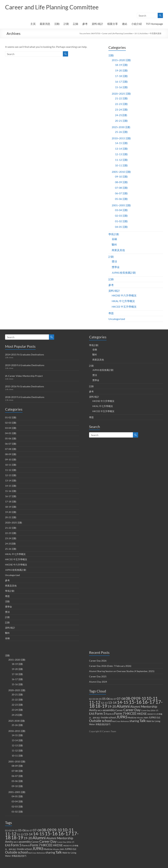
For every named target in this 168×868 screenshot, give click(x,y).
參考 (85, 24)
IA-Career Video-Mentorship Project (24, 376)
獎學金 (116, 267)
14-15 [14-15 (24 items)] (39, 834)
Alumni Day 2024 (98, 682)
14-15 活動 (121, 143)
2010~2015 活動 (121, 138)
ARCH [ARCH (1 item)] (16, 842)
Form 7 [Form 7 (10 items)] (35, 845)
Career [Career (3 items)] (35, 842)
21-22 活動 (121, 98)
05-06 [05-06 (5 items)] (22, 830)
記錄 (76, 24)
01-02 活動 (121, 221)
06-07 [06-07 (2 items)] (29, 831)
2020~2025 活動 (121, 94)
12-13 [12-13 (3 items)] (20, 834)
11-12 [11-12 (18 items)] (11, 834)
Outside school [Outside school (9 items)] (16, 852)
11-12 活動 (121, 160)
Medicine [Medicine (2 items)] (48, 849)
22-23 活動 (121, 104)
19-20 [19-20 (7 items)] (28, 838)
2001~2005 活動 (121, 205)
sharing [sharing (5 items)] (50, 852)
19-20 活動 (121, 70)
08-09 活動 (121, 182)
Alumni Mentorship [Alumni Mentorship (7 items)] (60, 838)
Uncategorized (117, 319)
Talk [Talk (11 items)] (59, 852)
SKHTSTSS (96, 33)
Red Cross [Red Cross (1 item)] (32, 853)
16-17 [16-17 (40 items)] (64, 833)
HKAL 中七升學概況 (123, 301)
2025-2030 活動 (121, 127)
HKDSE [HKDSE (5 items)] (58, 845)
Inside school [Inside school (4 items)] (24, 849)
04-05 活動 (121, 227)
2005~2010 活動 (121, 172)
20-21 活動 (121, 121)
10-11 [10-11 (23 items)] (68, 830)
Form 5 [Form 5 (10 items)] (16, 845)
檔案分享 (113, 24)
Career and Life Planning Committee (52, 7)
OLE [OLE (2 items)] (74, 849)
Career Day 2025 (98, 676)
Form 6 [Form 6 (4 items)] (26, 845)
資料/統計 (97, 24)
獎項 (114, 261)
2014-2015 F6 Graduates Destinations (25, 355)
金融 (114, 239)
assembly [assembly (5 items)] (25, 842)
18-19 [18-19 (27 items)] (17, 838)
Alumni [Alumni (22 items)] (39, 838)
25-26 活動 (121, 132)
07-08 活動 (121, 188)
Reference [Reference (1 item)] (41, 853)
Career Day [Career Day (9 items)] (48, 841)
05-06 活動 (121, 199)
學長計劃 (114, 234)
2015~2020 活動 (121, 60)
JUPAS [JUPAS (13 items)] (38, 849)
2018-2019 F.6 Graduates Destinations (25, 397)
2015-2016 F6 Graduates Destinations (25, 386)
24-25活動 (121, 115)
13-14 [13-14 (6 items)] (28, 834)
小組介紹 (136, 24)
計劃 (66, 24)
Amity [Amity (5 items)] (9, 842)
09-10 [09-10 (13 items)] (57, 830)
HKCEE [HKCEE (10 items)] (47, 845)
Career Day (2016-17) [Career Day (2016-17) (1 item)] (66, 842)
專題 (111, 313)
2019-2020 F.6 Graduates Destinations (25, 365)
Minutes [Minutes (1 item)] (56, 849)
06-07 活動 (121, 193)
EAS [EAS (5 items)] (8, 845)
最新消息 (45, 24)
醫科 (114, 244)
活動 (57, 24)
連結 (125, 24)
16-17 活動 (121, 82)
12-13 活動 (121, 154)
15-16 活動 (121, 87)
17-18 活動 (121, 76)
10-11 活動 (121, 165)
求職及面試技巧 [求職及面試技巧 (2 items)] (19, 856)
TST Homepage (154, 24)
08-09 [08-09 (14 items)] (47, 830)
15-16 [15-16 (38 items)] (51, 833)
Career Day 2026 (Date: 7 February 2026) (110, 666)
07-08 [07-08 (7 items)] (37, 830)
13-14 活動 (121, 149)
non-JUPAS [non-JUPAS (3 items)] (66, 849)
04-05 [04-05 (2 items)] (15, 831)
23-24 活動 (121, 109)
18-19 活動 (121, 65)
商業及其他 (118, 250)
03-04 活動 (121, 210)
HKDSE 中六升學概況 (124, 295)
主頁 (33, 24)
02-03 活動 (121, 216)
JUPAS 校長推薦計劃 (124, 273)
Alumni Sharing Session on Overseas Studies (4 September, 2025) (122, 671)
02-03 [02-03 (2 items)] (8, 831)
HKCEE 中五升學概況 (124, 307)
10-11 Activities (141, 33)
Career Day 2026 (98, 661)
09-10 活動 (121, 176)
